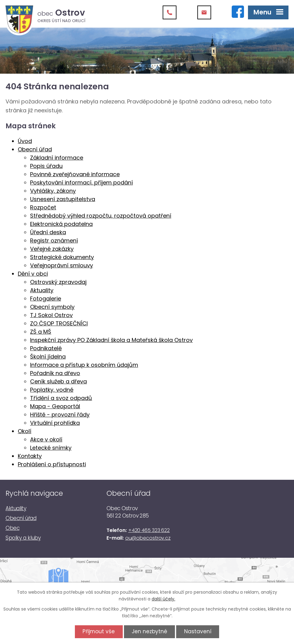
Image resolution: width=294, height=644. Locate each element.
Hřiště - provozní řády (60, 415)
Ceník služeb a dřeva (58, 381)
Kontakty (30, 456)
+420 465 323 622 (149, 530)
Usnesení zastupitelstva (63, 199)
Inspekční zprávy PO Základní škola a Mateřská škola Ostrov (111, 340)
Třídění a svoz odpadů (61, 398)
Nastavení (198, 631)
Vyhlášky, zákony (53, 191)
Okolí (25, 431)
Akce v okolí (46, 439)
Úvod (25, 141)
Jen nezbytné (149, 631)
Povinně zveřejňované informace (75, 174)
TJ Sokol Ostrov (51, 315)
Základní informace (57, 158)
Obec (12, 528)
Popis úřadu (46, 166)
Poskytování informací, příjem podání (81, 182)
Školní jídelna (48, 357)
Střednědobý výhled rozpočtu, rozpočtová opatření (101, 216)
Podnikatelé (46, 348)
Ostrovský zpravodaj (58, 282)
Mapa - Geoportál (55, 406)
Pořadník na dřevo (55, 373)
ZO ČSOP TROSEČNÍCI (59, 323)
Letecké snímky (51, 448)
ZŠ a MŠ (41, 332)
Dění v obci (33, 274)
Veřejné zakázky (52, 249)
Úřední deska (48, 232)
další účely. (163, 599)
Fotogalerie (46, 299)
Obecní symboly (52, 307)
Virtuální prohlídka (55, 423)
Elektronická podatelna (61, 224)
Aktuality (42, 290)
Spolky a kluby (23, 538)
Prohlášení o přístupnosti (52, 464)
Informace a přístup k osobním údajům (84, 365)
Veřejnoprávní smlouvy (62, 265)
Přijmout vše (99, 631)
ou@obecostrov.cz (148, 538)
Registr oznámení (54, 241)
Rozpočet (43, 207)
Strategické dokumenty (62, 257)
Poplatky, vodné (52, 390)
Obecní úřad (35, 149)
